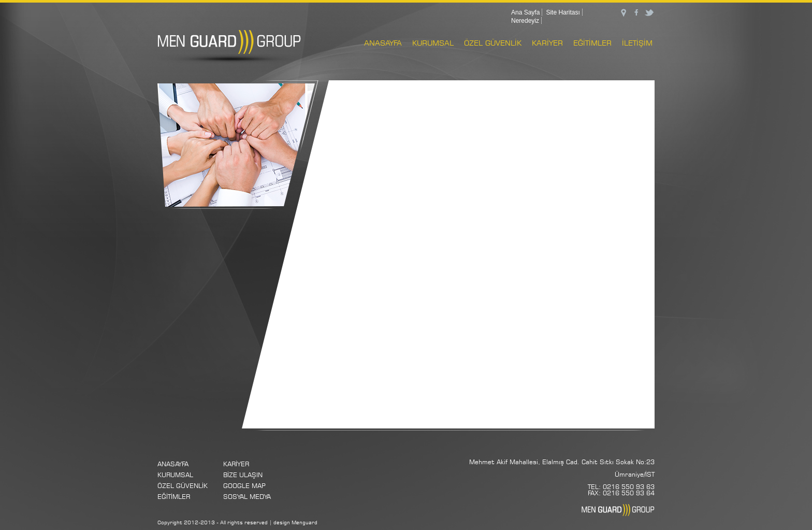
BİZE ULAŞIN (243, 475)
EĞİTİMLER (592, 43)
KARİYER (547, 43)
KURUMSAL (433, 43)
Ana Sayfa (525, 12)
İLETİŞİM (637, 43)
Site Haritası (563, 12)
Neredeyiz (525, 21)
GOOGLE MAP (244, 486)
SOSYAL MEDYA (247, 497)
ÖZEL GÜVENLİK (493, 43)
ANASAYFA (383, 43)
